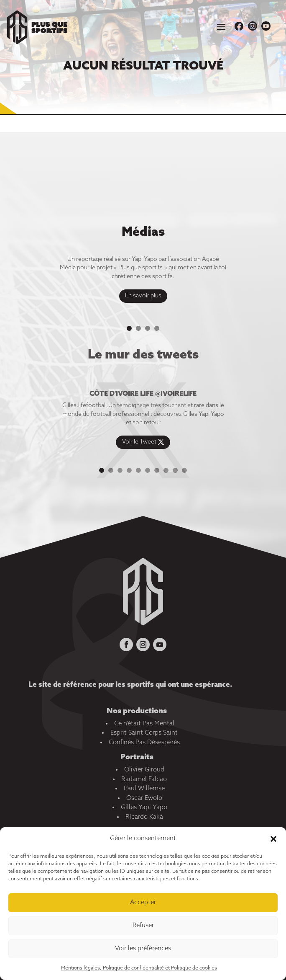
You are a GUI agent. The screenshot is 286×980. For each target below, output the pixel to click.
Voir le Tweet (139, 444)
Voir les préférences (143, 949)
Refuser (143, 926)
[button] (273, 839)
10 (184, 470)
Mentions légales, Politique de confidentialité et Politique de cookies (139, 968)
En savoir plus (143, 297)
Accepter (143, 903)
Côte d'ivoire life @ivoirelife (143, 396)
